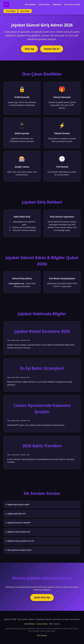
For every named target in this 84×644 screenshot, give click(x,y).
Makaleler (57, 4)
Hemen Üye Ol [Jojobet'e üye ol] (52, 49)
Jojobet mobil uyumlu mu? (19, 532)
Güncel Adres (44, 4)
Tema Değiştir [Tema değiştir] (10, 11)
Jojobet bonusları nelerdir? (19, 523)
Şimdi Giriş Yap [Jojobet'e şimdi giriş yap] (42, 597)
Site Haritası (42, 635)
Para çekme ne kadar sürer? (20, 550)
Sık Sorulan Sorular (72, 4)
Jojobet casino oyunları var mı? (21, 541)
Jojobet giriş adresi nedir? (19, 504)
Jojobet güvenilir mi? (17, 514)
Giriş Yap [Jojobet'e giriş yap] (29, 49)
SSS (51, 624)
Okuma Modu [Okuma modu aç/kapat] (25, 11)
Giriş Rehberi (30, 4)
